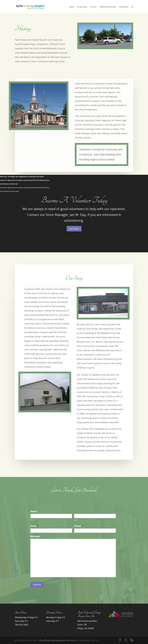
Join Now (74, 229)
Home (72, 7)
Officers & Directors (108, 7)
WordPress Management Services (57, 640)
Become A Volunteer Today (74, 200)
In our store (82, 7)
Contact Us (124, 7)
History (93, 7)
